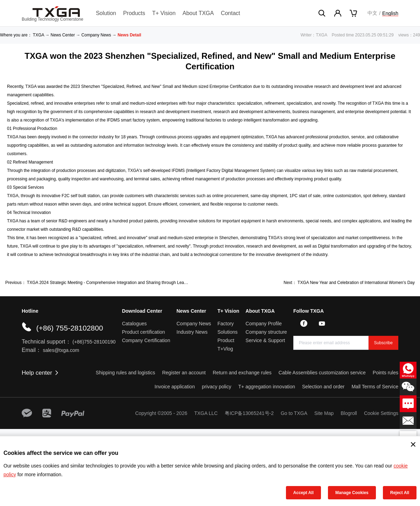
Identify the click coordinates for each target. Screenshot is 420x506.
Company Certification (146, 340)
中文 (372, 13)
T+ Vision (164, 13)
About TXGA (198, 13)
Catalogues (134, 324)
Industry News (192, 332)
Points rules (386, 373)
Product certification (143, 332)
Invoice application (175, 387)
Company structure (266, 332)
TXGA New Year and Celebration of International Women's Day (356, 283)
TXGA (38, 35)
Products (134, 13)
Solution (106, 13)
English (390, 13)
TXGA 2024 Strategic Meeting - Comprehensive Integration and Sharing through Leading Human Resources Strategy (136, 283)
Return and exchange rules (242, 373)
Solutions (227, 332)
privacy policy (217, 387)
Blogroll (349, 413)
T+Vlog (225, 349)
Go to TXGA (294, 413)
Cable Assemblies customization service (322, 373)
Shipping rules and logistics (126, 373)
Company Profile (264, 324)
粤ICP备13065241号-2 (249, 413)
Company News (96, 35)
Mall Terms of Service (375, 387)
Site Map (324, 413)
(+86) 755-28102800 (69, 328)
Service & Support (265, 340)
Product (226, 340)
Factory (226, 324)
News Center (63, 35)
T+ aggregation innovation (267, 387)
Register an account (184, 373)
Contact (230, 13)
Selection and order (323, 387)
